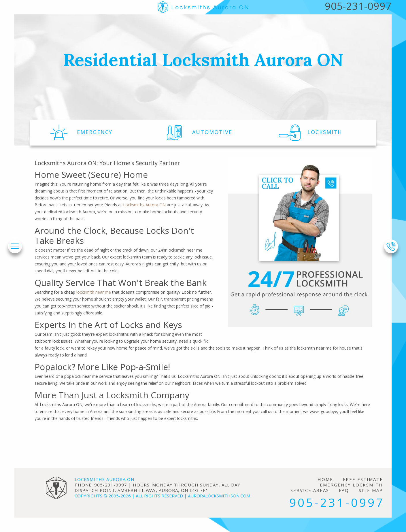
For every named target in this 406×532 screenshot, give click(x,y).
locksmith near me (94, 292)
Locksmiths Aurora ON (144, 205)
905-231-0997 (337, 502)
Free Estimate (363, 479)
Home (325, 479)
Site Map (371, 490)
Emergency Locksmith (351, 485)
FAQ (344, 490)
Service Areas (310, 490)
